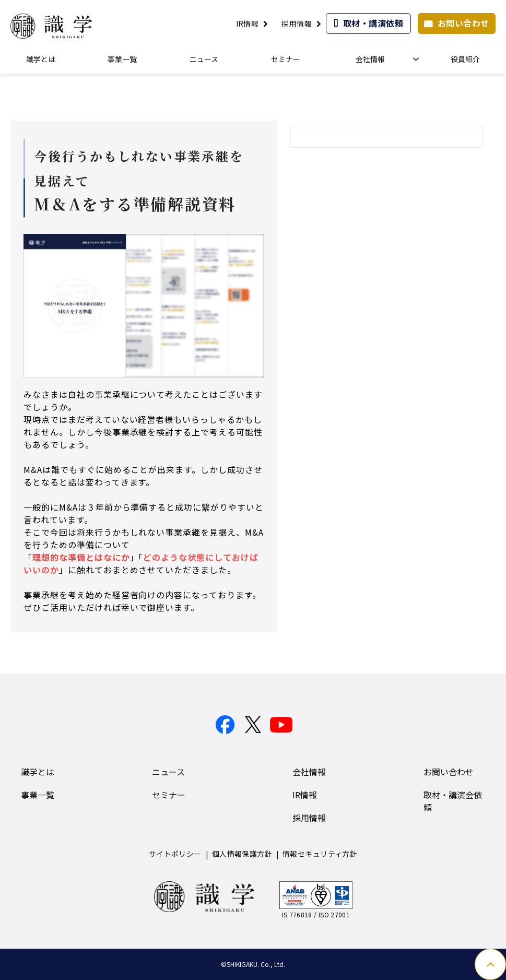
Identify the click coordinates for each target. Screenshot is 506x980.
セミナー (286, 59)
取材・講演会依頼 (453, 801)
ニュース (204, 59)
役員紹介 (465, 59)
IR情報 (248, 23)
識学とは (41, 59)
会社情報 (370, 59)
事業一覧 (122, 59)
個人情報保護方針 (242, 854)
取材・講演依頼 (373, 23)
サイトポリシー (175, 854)
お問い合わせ (463, 23)
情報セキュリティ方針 (320, 854)
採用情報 (297, 23)
